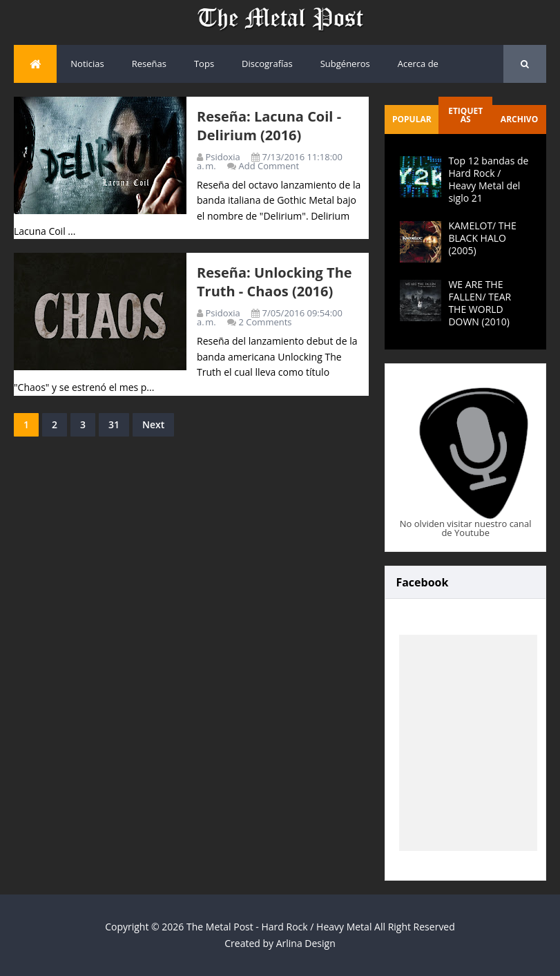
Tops (204, 64)
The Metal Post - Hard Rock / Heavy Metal (279, 927)
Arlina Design (306, 943)
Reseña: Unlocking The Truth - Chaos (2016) (274, 282)
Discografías (267, 64)
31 (114, 424)
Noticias (87, 64)
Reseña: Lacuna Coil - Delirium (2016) (269, 126)
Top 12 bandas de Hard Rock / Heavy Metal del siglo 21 (488, 180)
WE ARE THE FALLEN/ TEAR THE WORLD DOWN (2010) (480, 303)
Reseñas (149, 64)
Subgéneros (345, 64)
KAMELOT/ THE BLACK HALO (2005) (482, 238)
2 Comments (265, 322)
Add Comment (269, 166)
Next (153, 424)
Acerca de (418, 64)
